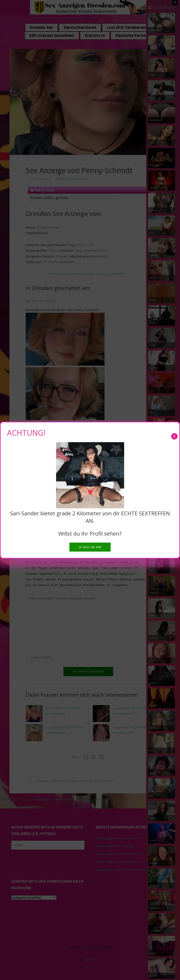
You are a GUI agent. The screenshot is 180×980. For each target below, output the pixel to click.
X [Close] (174, 436)
